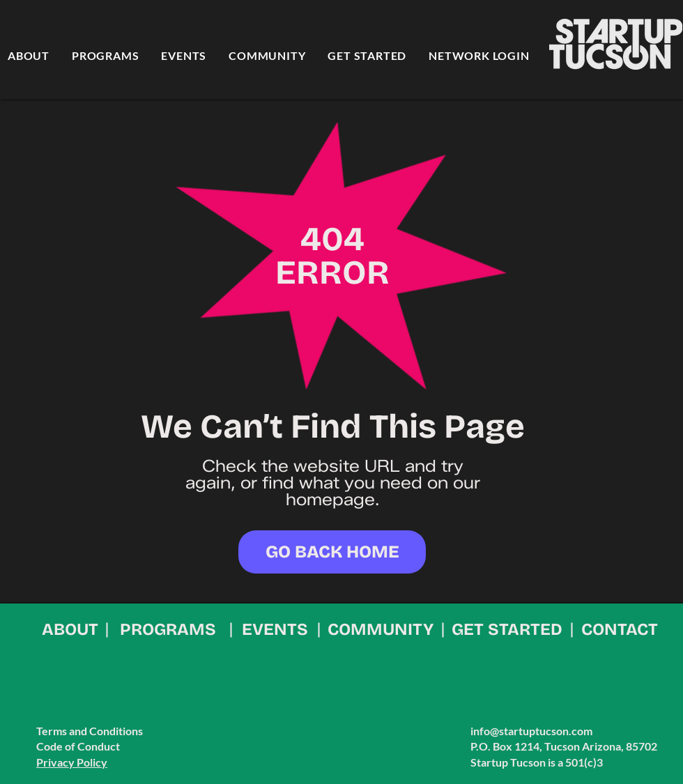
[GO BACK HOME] (332, 552)
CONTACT (620, 629)
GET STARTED (507, 629)
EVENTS (275, 629)
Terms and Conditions (90, 731)
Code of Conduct (78, 746)
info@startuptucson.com (531, 731)
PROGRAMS (168, 629)
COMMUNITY (381, 629)
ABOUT (70, 629)
